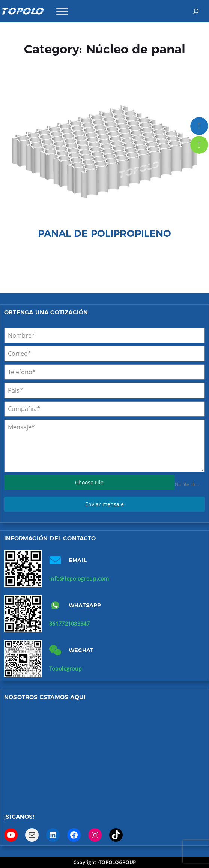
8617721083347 (69, 624)
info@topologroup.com (79, 578)
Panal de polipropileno (105, 233)
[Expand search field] (196, 11)
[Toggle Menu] (62, 11)
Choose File (89, 482)
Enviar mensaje (105, 504)
